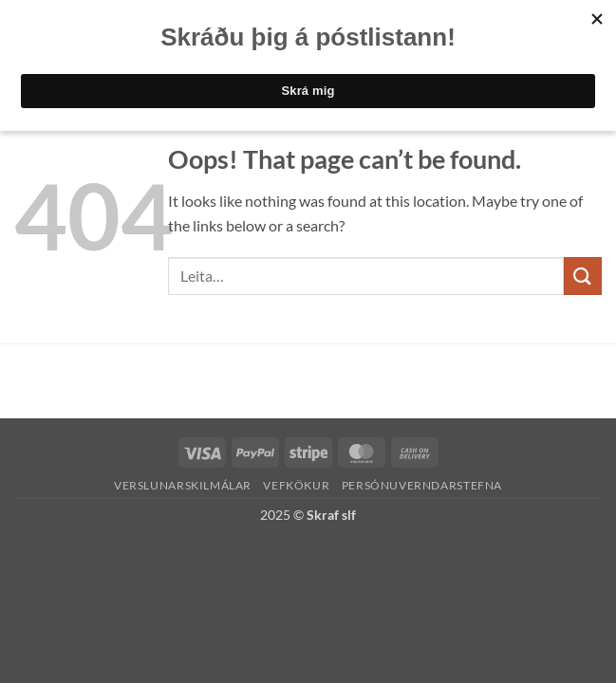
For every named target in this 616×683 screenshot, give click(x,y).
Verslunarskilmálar (183, 485)
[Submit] (583, 276)
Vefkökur (296, 485)
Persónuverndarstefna (422, 485)
